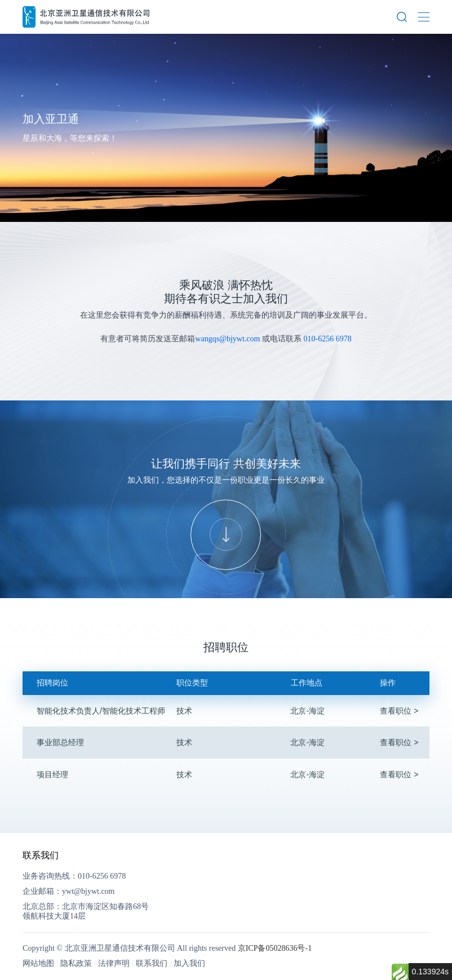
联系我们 (152, 963)
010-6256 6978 (327, 339)
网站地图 (38, 963)
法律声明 (114, 963)
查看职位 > (399, 711)
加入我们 (189, 963)
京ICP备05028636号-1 (275, 948)
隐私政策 (76, 963)
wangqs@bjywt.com (227, 339)
